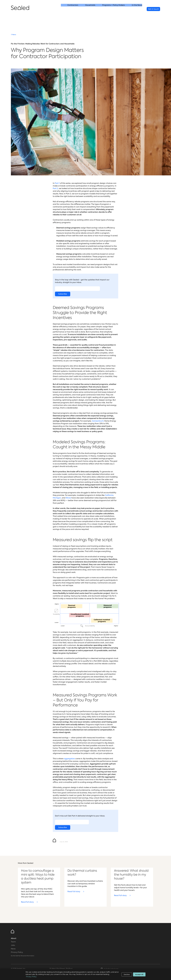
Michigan (57, 498)
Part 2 (55, 188)
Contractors (73, 9)
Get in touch (153, 9)
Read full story (27, 902)
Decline (127, 974)
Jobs (13, 945)
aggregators (69, 759)
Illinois (68, 498)
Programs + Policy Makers (114, 9)
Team (13, 942)
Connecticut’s (98, 421)
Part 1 (57, 183)
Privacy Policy (17, 952)
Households (90, 9)
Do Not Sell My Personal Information (23, 956)
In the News (137, 9)
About (14, 938)
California (109, 495)
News (14, 35)
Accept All (139, 974)
